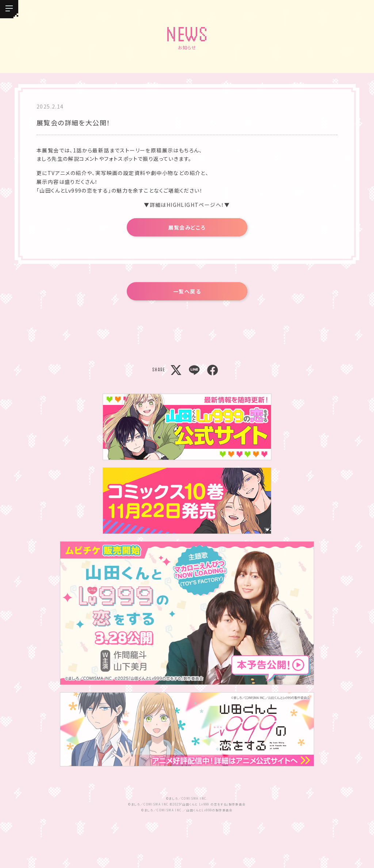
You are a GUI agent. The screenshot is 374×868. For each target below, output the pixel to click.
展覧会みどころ (187, 227)
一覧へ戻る (187, 291)
